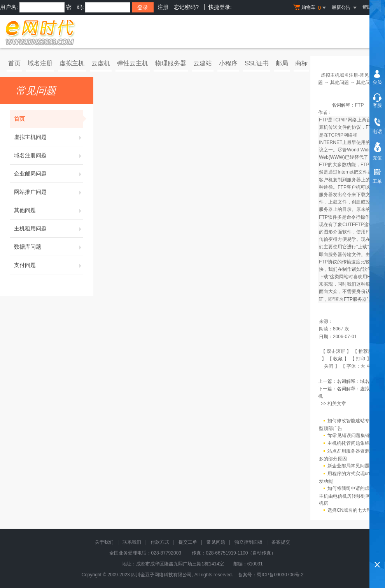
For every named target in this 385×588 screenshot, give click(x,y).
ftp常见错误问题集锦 (349, 435)
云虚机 (101, 63)
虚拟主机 (72, 63)
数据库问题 (49, 247)
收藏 (338, 359)
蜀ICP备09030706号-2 (280, 575)
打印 (360, 359)
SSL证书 (257, 63)
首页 (14, 63)
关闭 (329, 366)
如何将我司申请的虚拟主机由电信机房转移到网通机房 (347, 496)
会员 (377, 82)
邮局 (282, 63)
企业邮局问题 (49, 174)
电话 (377, 132)
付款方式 (160, 542)
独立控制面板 (248, 542)
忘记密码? (186, 7)
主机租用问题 (49, 228)
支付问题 (49, 265)
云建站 (203, 63)
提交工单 (188, 542)
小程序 (228, 63)
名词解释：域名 (353, 381)
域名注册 (40, 63)
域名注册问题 (49, 155)
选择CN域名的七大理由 (352, 510)
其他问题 (49, 210)
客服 (377, 105)
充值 (377, 158)
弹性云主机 (133, 63)
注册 (163, 7)
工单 (377, 181)
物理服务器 (171, 63)
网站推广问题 (49, 192)
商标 (301, 63)
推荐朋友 (368, 351)
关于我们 (104, 542)
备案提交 (281, 542)
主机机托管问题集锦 (348, 443)
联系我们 (132, 542)
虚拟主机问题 (49, 137)
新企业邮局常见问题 (348, 466)
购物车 (310, 8)
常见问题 (216, 542)
